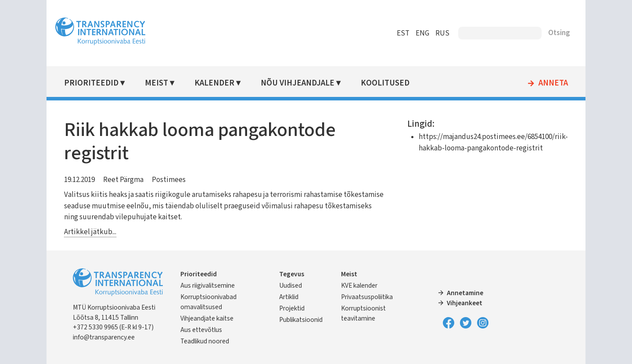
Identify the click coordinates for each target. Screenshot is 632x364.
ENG (416, 33)
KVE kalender (360, 285)
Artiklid (291, 297)
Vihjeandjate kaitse (213, 318)
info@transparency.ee (110, 337)
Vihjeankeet (463, 303)
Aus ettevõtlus (207, 330)
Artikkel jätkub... (96, 232)
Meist (162, 83)
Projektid (294, 308)
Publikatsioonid (303, 320)
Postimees (175, 180)
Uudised (292, 285)
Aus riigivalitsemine (214, 285)
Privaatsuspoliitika (367, 297)
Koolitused (389, 83)
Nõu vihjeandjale (302, 83)
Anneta (547, 83)
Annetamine (463, 293)
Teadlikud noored (211, 341)
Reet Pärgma (129, 180)
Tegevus (293, 274)
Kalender (220, 83)
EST (397, 33)
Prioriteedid (97, 83)
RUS (436, 33)
